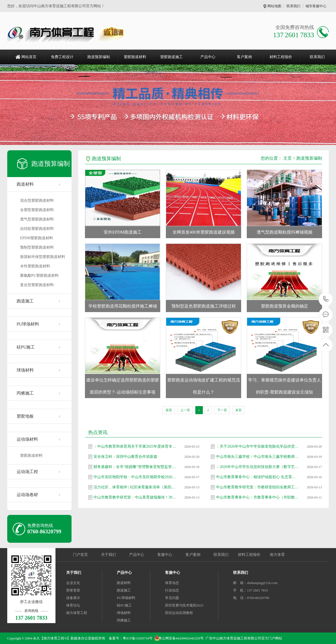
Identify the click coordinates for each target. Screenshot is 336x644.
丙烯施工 (25, 393)
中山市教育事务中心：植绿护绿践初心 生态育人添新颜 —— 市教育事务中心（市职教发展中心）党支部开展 (257, 477)
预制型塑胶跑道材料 (37, 247)
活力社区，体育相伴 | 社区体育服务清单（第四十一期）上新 (135, 487)
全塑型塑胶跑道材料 (37, 210)
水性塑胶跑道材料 (35, 266)
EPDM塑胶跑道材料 (37, 238)
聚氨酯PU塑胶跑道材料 (39, 276)
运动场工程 (27, 472)
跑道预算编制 (99, 57)
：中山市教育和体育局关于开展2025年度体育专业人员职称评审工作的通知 (135, 446)
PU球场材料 (28, 324)
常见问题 (172, 598)
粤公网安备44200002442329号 (181, 638)
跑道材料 (25, 184)
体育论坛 (73, 605)
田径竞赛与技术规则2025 (184, 605)
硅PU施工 (26, 347)
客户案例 (244, 57)
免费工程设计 (62, 57)
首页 (169, 410)
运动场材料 (27, 439)
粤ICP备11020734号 (138, 638)
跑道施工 (25, 301)
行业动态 (172, 590)
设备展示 (73, 598)
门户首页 (80, 555)
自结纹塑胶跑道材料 (37, 229)
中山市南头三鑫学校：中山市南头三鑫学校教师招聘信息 (257, 457)
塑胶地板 (25, 416)
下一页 (222, 410)
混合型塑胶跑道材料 (37, 201)
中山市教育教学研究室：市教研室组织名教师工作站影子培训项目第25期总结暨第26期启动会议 (257, 487)
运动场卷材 (27, 495)
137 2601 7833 (326, 299)
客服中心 (165, 555)
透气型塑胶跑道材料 (37, 219)
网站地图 (274, 6)
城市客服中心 (316, 6)
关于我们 (109, 555)
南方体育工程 (77, 613)
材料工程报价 (281, 57)
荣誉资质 (73, 590)
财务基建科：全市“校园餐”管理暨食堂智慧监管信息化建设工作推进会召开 (135, 467)
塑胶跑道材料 (135, 57)
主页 (288, 158)
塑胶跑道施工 (171, 57)
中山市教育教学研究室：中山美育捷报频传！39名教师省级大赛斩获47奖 (135, 497)
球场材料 (25, 370)
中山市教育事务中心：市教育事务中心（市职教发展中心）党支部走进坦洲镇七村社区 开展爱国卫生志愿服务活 (257, 497)
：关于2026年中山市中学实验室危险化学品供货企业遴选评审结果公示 (257, 446)
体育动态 (172, 583)
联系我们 (293, 6)
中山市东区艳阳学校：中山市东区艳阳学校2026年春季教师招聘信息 (135, 477)
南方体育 (277, 555)
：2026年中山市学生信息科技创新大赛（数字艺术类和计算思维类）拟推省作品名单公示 (257, 467)
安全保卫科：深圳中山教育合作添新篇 (125, 457)
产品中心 (208, 57)
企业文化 (73, 583)
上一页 (185, 410)
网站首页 (29, 57)
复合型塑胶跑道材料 (37, 285)
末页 (238, 410)
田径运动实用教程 (179, 613)
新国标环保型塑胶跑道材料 (43, 257)
